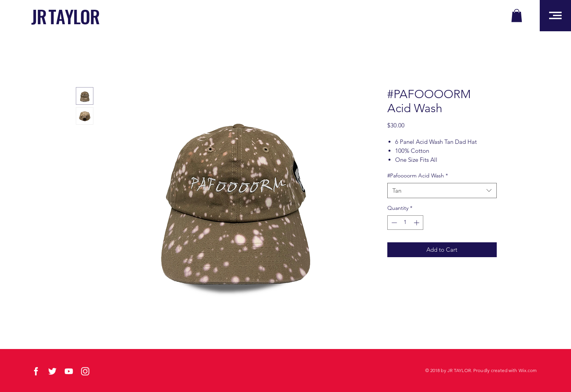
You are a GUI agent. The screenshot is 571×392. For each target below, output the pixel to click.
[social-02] (36, 371)
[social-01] (52, 371)
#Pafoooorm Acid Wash (418, 175)
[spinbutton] (405, 223)
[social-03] (85, 371)
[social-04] (69, 371)
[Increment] (417, 223)
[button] (517, 15)
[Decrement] (393, 223)
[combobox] (442, 191)
